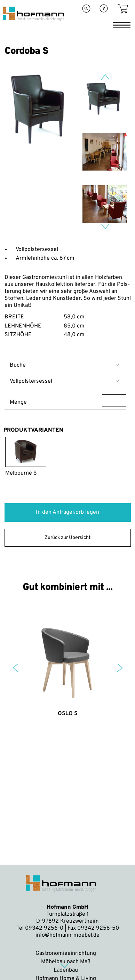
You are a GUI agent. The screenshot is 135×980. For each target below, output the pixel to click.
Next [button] (105, 226)
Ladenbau (66, 970)
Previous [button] (105, 77)
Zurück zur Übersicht (67, 538)
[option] (40, 148)
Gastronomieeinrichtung (66, 953)
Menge (68, 400)
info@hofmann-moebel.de (67, 935)
